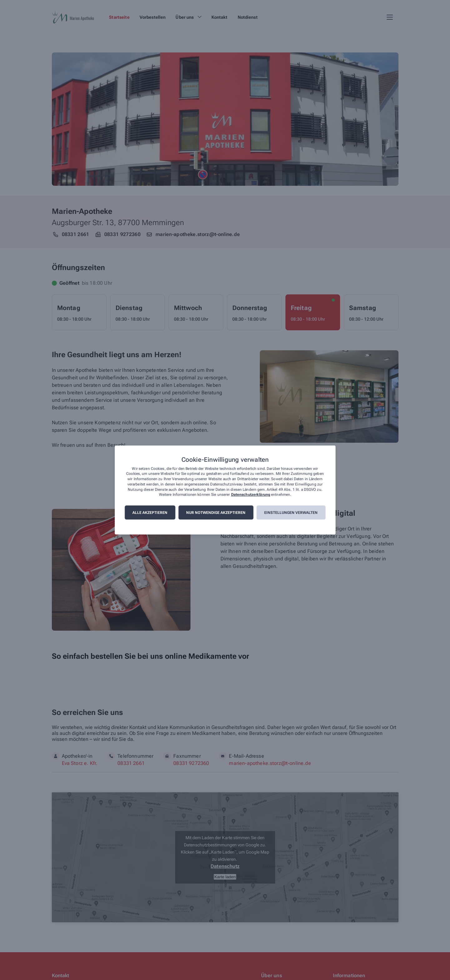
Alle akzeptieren (150, 513)
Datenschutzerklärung (251, 495)
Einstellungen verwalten (291, 513)
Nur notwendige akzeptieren (216, 513)
